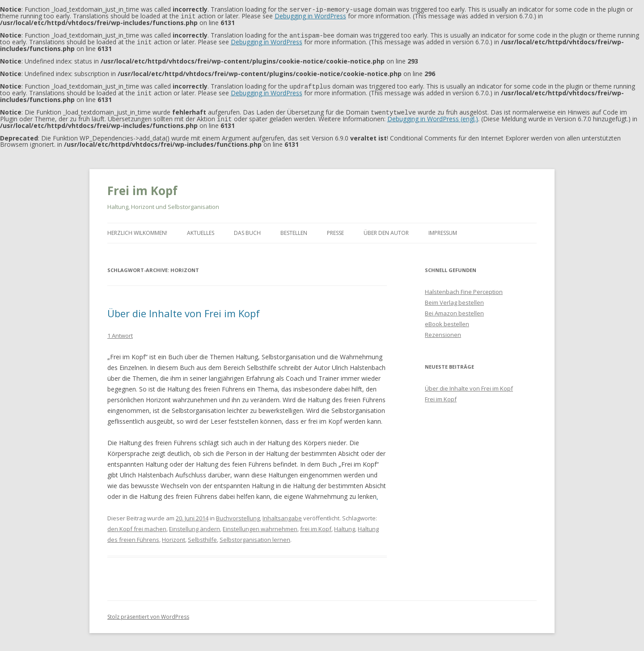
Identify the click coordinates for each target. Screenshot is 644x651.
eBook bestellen (447, 320)
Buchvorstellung (238, 515)
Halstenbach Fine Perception (464, 288)
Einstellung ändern (195, 525)
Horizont (174, 536)
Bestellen (294, 229)
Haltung (345, 525)
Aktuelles (201, 229)
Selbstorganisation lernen (255, 536)
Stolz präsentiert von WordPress (148, 613)
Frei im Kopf (142, 187)
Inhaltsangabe (282, 515)
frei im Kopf (316, 525)
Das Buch (247, 229)
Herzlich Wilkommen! (137, 229)
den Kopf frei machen (137, 525)
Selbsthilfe (202, 536)
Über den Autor (386, 229)
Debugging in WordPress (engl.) (433, 116)
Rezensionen (443, 331)
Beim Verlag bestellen (454, 299)
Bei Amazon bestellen (454, 310)
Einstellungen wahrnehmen (260, 525)
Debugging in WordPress (310, 15)
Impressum (443, 229)
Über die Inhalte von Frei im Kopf (184, 310)
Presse (335, 229)
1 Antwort (120, 332)
